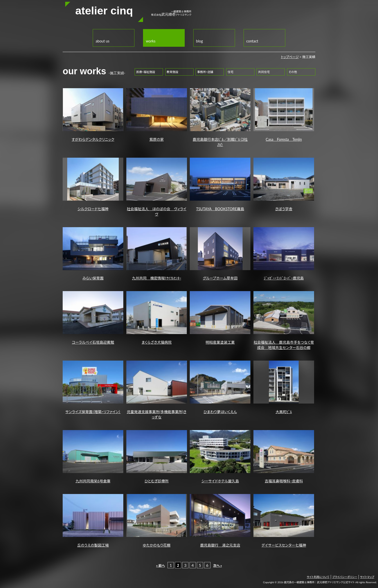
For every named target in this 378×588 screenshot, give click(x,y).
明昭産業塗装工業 (220, 318)
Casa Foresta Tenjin (284, 115)
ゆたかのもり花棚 (157, 521)
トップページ (290, 57)
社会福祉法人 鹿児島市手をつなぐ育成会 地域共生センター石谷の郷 (284, 320)
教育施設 (172, 72)
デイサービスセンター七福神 (284, 521)
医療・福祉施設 (146, 72)
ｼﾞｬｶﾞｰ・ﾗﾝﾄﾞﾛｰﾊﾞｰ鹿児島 (284, 254)
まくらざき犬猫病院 (157, 318)
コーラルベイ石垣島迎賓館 (93, 318)
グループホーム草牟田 (220, 254)
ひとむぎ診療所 (157, 457)
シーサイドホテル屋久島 (220, 457)
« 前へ (161, 566)
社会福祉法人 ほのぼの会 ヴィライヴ (157, 187)
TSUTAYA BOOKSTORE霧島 (220, 184)
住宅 (231, 72)
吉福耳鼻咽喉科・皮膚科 (284, 457)
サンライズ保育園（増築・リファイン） (93, 387)
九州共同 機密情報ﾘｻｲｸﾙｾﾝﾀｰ (157, 254)
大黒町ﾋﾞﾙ (284, 387)
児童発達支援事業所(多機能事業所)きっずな (157, 390)
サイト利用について (318, 577)
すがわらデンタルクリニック (93, 115)
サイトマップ (367, 577)
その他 (293, 72)
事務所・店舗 (205, 72)
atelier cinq (104, 11)
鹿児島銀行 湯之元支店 (220, 521)
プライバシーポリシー (345, 577)
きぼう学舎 (284, 184)
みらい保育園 (93, 254)
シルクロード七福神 (93, 184)
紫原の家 (157, 115)
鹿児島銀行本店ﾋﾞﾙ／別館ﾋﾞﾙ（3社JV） (220, 117)
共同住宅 (264, 72)
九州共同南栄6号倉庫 (93, 457)
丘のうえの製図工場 (93, 521)
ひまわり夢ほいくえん (220, 387)
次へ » (217, 566)
